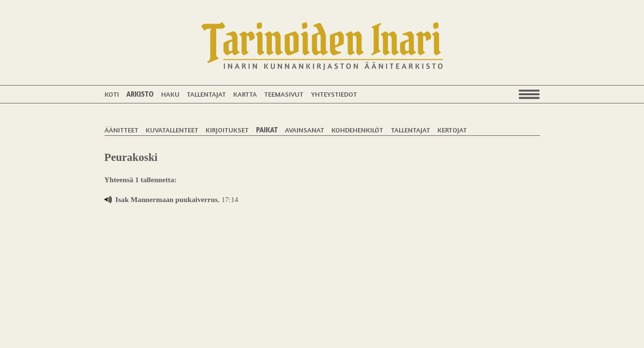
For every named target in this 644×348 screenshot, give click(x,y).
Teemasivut (284, 94)
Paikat (267, 130)
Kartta (245, 94)
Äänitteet (121, 130)
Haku (170, 94)
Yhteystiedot (334, 94)
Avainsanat (305, 130)
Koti (112, 94)
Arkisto (140, 94)
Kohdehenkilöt (357, 130)
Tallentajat (206, 94)
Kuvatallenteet (172, 130)
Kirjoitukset (227, 130)
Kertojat (452, 130)
